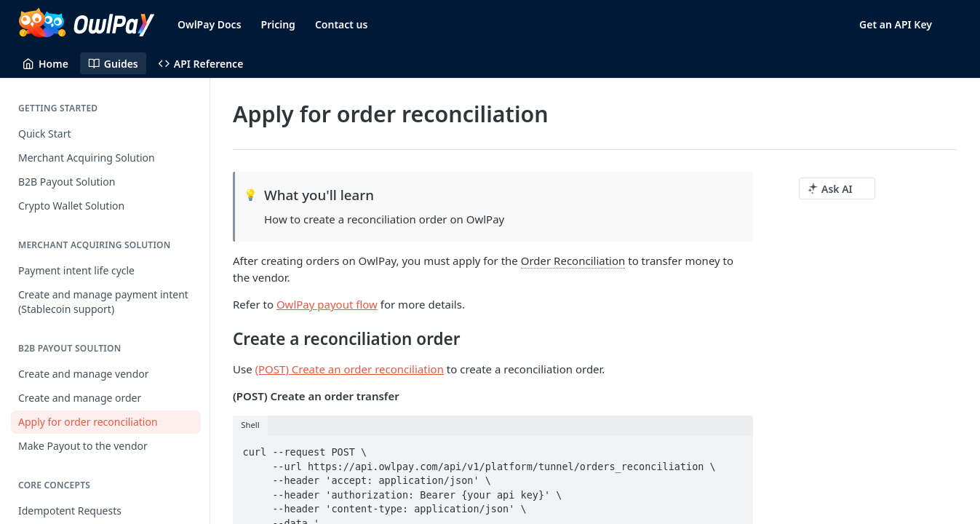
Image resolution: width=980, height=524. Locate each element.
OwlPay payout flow (327, 304)
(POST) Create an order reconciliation (350, 369)
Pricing (278, 24)
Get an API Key (896, 24)
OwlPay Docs (210, 24)
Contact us (342, 24)
